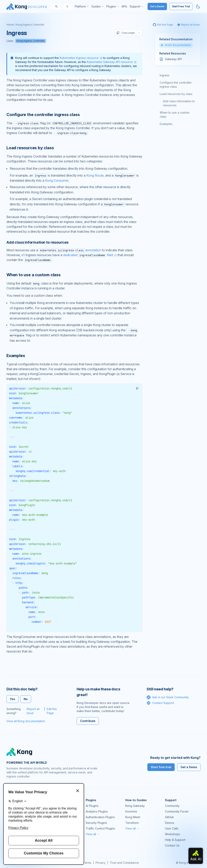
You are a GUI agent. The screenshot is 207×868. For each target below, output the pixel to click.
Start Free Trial (181, 6)
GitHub (169, 817)
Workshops (173, 834)
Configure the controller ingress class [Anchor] (43, 115)
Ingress (165, 75)
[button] (137, 388)
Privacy (101, 863)
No (26, 699)
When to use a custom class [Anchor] (34, 275)
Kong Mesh (133, 817)
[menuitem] (82, 6)
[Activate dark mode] (198, 6)
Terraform (132, 823)
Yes (13, 699)
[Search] (56, 6)
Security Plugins (96, 823)
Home (10, 25)
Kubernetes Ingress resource (79, 58)
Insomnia (131, 811)
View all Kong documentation (26, 721)
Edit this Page (52, 711)
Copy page (126, 33)
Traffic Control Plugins (100, 828)
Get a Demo (157, 6)
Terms (87, 863)
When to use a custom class (175, 115)
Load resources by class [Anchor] (30, 148)
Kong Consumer (57, 180)
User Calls (172, 828)
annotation (70, 250)
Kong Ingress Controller (30, 25)
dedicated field (88, 255)
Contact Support (160, 703)
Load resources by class (176, 94)
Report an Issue (33, 711)
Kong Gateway (135, 806)
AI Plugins (92, 806)
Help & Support (175, 840)
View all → (93, 834)
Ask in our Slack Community (168, 697)
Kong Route (95, 175)
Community (172, 806)
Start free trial (161, 767)
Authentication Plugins (100, 817)
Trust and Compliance (124, 863)
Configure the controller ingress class (176, 85)
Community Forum (177, 811)
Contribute (88, 721)
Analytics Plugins (97, 811)
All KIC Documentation (176, 45)
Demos (170, 823)
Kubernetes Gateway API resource (110, 62)
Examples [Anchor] (16, 356)
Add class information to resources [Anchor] (37, 242)
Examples (166, 124)
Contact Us (172, 845)
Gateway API (173, 59)
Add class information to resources (179, 103)
